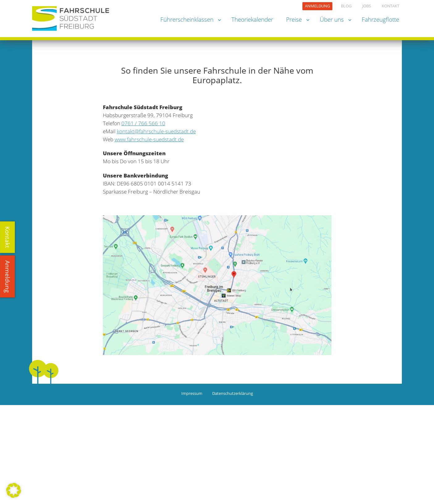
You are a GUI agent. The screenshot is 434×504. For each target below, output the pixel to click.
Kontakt (8, 237)
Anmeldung (8, 276)
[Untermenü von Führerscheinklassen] (219, 19)
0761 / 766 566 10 (143, 123)
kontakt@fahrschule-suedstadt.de (156, 131)
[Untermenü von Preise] (308, 19)
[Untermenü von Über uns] (350, 19)
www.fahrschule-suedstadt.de (149, 139)
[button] (14, 490)
